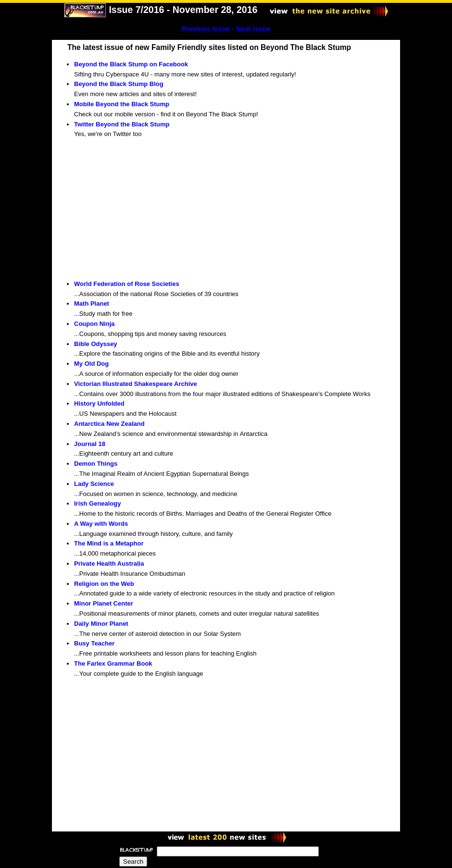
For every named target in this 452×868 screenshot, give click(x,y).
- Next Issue (251, 29)
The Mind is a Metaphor (109, 543)
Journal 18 (90, 444)
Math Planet (92, 304)
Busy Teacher (94, 643)
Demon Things (96, 464)
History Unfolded (99, 403)
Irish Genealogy (98, 503)
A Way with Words (101, 524)
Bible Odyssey (96, 344)
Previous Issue (206, 29)
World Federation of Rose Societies (127, 284)
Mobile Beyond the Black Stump (122, 104)
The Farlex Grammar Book (113, 663)
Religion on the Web (104, 584)
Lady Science (94, 484)
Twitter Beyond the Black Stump (122, 124)
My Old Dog (91, 364)
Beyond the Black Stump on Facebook (131, 64)
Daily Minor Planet (101, 624)
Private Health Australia (109, 564)
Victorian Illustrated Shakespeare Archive (136, 384)
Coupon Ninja (94, 324)
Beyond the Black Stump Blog (119, 84)
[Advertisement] (146, 210)
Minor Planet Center (104, 603)
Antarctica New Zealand (109, 424)
